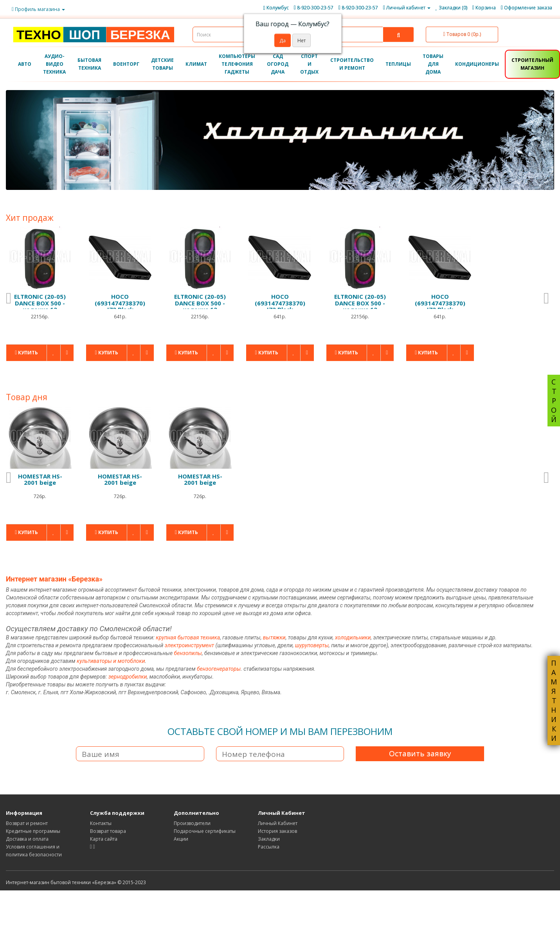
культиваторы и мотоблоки (111, 661)
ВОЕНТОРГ (126, 64)
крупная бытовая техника (188, 637)
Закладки (269, 839)
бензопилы (188, 653)
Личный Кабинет (278, 823)
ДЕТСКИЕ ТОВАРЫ (162, 64)
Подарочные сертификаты (205, 831)
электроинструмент (189, 645)
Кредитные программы (33, 831)
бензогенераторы (219, 669)
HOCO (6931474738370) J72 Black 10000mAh (120, 306)
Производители (192, 823)
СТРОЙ (554, 401)
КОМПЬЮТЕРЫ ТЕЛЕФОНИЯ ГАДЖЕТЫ (237, 64)
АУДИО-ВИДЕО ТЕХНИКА (54, 64)
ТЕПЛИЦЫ (398, 64)
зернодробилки (128, 677)
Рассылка (269, 847)
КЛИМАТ (196, 64)
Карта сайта (104, 839)
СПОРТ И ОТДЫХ (309, 64)
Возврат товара (108, 831)
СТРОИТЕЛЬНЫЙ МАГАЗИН (532, 64)
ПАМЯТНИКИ (554, 700)
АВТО (25, 64)
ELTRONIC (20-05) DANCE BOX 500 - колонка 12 (40, 303)
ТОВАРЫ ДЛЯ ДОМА (433, 64)
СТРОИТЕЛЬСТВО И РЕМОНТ (352, 64)
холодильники (353, 637)
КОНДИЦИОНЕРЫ (477, 64)
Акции (181, 839)
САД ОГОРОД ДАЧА (278, 64)
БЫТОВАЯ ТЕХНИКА (89, 64)
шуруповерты (312, 645)
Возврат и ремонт (27, 823)
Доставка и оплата (27, 839)
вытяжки (274, 637)
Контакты (101, 823)
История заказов (277, 831)
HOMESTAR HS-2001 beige (40, 479)
